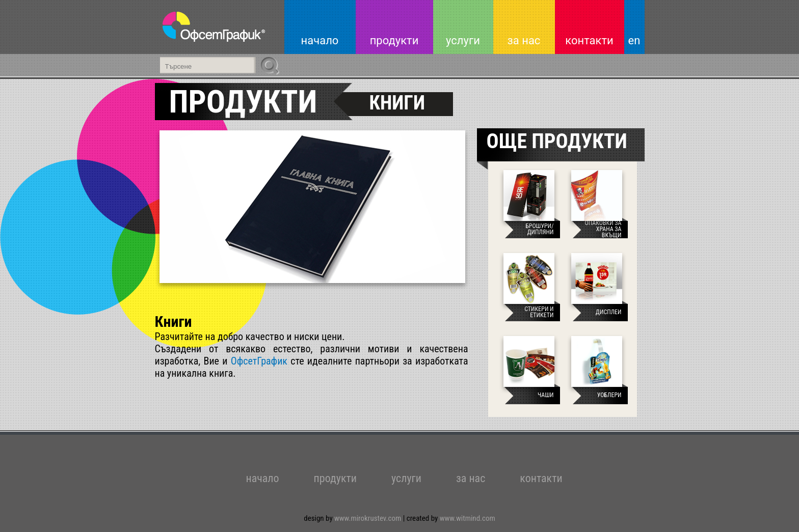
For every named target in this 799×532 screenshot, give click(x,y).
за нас (524, 40)
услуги (463, 40)
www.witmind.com (468, 518)
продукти (394, 40)
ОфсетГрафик (259, 361)
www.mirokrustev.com (369, 518)
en (634, 40)
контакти (589, 40)
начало (320, 40)
